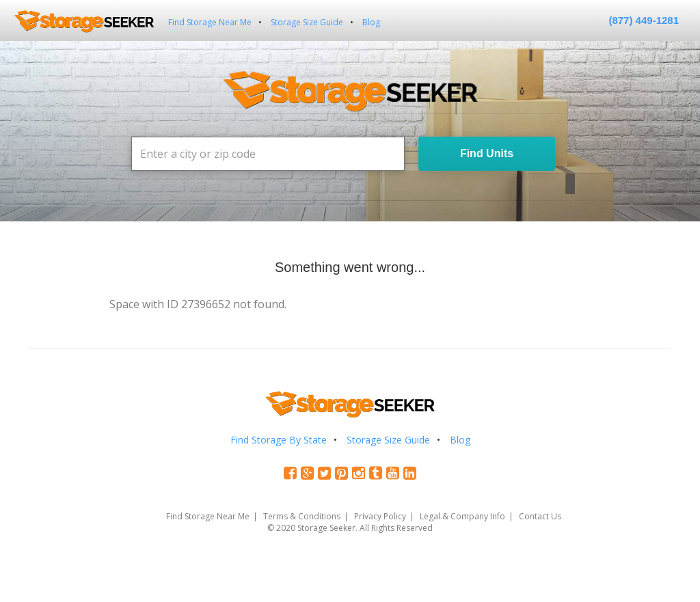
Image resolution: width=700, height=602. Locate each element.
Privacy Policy (380, 516)
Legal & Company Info (462, 516)
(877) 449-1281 (644, 20)
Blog (371, 22)
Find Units (487, 153)
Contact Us (540, 516)
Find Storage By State (279, 440)
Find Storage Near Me (210, 22)
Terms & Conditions (302, 516)
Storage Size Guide (307, 22)
